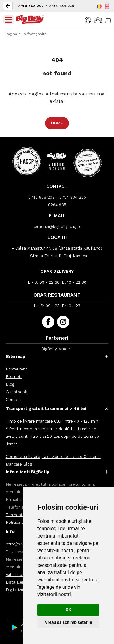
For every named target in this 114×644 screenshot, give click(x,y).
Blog (10, 384)
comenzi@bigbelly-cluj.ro (57, 227)
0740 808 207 (31, 6)
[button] (88, 20)
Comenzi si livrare (23, 457)
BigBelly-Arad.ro (57, 349)
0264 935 (57, 205)
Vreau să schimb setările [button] (68, 622)
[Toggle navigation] (9, 20)
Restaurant (17, 369)
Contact (14, 399)
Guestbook (16, 392)
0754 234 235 (61, 6)
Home (57, 123)
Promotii (14, 377)
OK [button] (69, 610)
